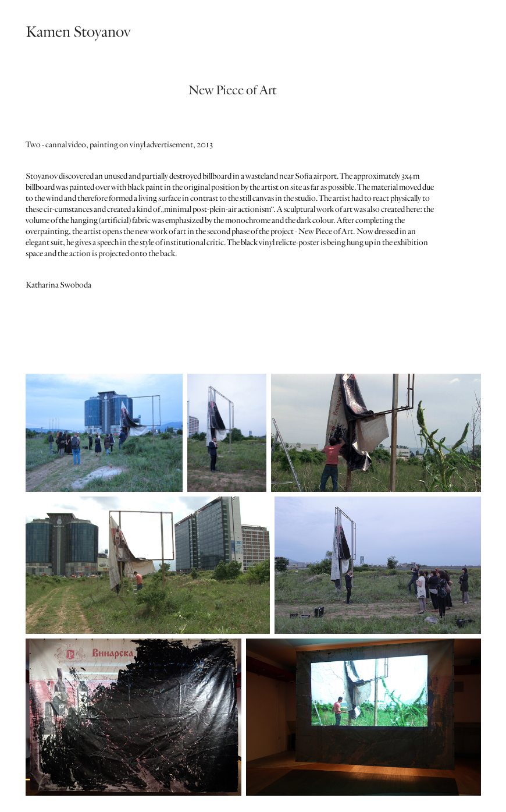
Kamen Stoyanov (78, 32)
